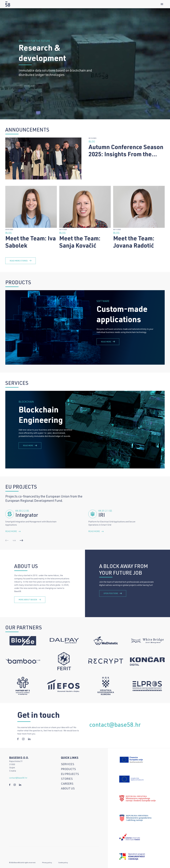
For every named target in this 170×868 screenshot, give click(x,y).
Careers (67, 784)
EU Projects (70, 774)
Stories (67, 779)
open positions (113, 593)
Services (68, 764)
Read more (108, 342)
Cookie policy (63, 863)
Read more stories (21, 265)
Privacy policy (47, 863)
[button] (21, 540)
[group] (85, 327)
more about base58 (30, 600)
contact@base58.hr (115, 729)
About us (68, 789)
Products (68, 769)
